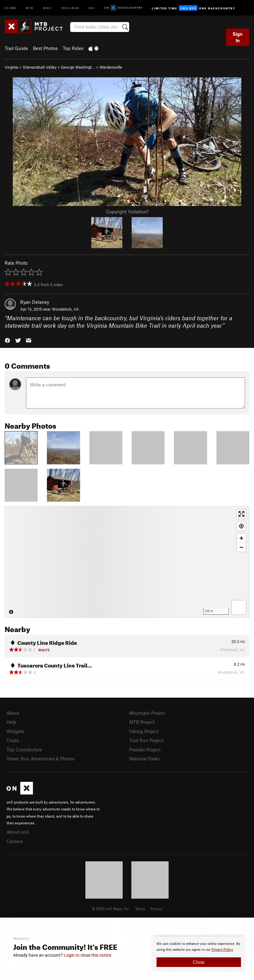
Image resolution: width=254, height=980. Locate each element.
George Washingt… (78, 67)
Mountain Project (147, 713)
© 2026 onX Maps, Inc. (111, 909)
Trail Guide (16, 48)
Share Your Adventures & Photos (41, 759)
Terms (140, 909)
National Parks (144, 759)
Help (11, 722)
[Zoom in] (241, 538)
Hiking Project (144, 731)
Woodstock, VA (65, 309)
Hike (47, 8)
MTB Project (142, 722)
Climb (11, 8)
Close (199, 962)
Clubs (13, 740)
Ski (92, 8)
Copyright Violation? (127, 212)
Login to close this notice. (88, 955)
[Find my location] (241, 526)
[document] (199, 954)
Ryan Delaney (35, 302)
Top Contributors (24, 750)
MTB (30, 8)
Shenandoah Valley (40, 67)
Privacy (156, 909)
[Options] (239, 607)
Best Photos (45, 48)
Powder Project (145, 750)
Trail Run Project (146, 740)
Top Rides (73, 48)
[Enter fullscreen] (241, 514)
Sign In (238, 37)
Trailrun (70, 8)
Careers (15, 841)
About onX (18, 832)
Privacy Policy (222, 950)
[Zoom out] (241, 547)
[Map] (127, 562)
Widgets (15, 731)
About (13, 713)
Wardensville (111, 67)
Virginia (11, 67)
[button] (7, 340)
